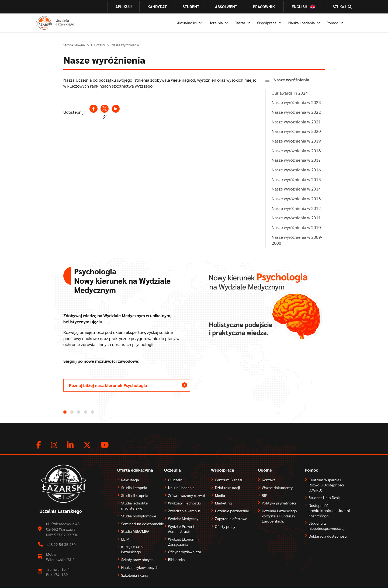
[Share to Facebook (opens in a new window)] (93, 109)
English (299, 7)
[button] (104, 117)
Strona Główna (74, 45)
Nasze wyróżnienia (291, 80)
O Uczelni (98, 45)
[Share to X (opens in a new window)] (104, 109)
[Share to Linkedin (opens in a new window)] (116, 109)
